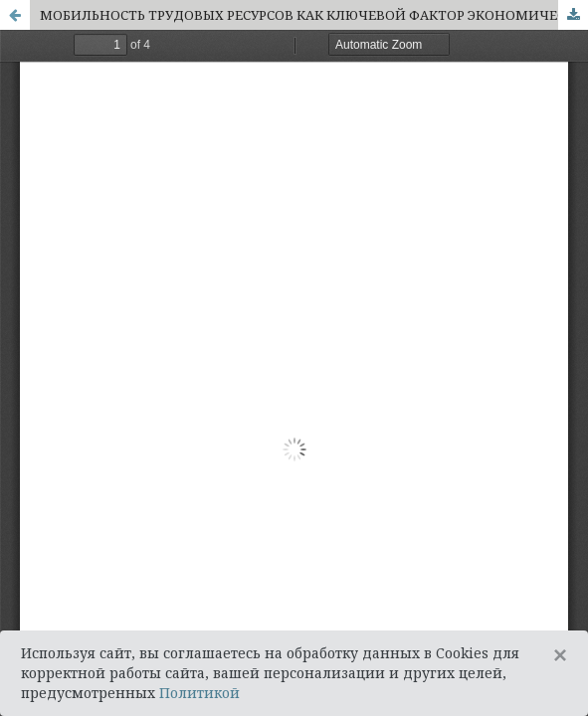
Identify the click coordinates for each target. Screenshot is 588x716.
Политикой (199, 693)
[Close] (560, 655)
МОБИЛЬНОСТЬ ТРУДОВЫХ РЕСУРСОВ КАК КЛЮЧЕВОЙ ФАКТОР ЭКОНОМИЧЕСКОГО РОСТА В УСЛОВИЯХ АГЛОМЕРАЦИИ (314, 15)
